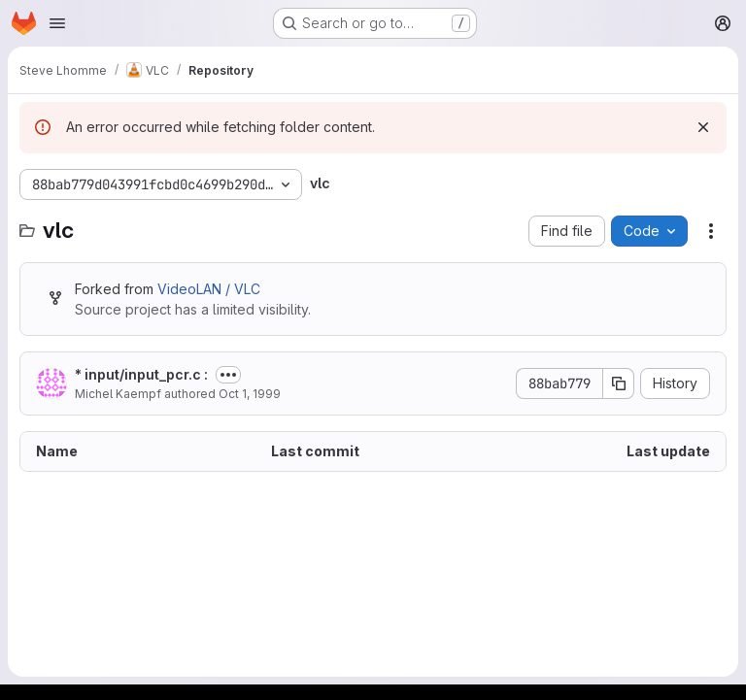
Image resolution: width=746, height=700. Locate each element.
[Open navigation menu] (57, 23)
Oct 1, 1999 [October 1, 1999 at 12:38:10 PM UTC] (250, 394)
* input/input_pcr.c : (141, 374)
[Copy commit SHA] (619, 383)
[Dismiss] (703, 127)
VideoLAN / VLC (209, 289)
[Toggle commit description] (228, 375)
